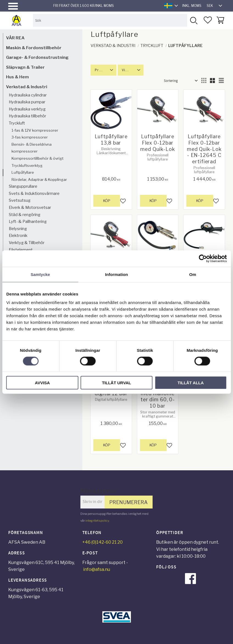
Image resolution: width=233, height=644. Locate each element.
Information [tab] (117, 274)
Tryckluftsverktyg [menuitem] (27, 165)
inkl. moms (192, 6)
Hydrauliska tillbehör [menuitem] (27, 116)
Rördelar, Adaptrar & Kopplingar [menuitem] (39, 179)
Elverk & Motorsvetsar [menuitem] (30, 208)
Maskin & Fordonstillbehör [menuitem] (34, 48)
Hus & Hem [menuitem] (17, 77)
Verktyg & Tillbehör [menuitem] (27, 243)
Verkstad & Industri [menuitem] (27, 87)
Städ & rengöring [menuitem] (25, 215)
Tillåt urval (116, 383)
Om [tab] (193, 274)
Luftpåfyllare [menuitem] (23, 172)
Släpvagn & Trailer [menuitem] (25, 67)
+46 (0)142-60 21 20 (103, 542)
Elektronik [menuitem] (18, 236)
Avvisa (42, 383)
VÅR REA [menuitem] (15, 38)
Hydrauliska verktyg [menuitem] (27, 109)
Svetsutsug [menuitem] (20, 200)
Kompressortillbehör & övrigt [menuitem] (37, 158)
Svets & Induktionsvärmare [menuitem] (34, 194)
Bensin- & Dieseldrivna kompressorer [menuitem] (32, 148)
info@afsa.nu (97, 569)
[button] (13, 6)
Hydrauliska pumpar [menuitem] (27, 102)
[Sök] (193, 20)
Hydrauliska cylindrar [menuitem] (28, 95)
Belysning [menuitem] (18, 229)
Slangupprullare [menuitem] (23, 186)
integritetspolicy (97, 521)
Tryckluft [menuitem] (17, 123)
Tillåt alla (191, 383)
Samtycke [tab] (40, 274)
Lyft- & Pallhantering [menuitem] (28, 222)
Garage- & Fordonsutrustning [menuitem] (37, 57)
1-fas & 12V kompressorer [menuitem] (35, 130)
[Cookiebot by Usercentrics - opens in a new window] (203, 258)
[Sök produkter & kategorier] (110, 20)
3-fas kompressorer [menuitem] (30, 137)
